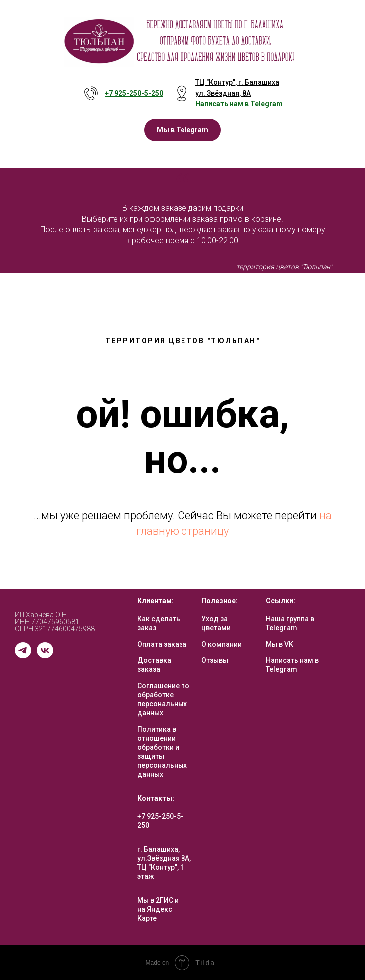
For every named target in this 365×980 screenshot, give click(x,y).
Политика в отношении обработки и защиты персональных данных (162, 752)
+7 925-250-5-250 (160, 821)
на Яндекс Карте (155, 914)
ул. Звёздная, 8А (223, 93)
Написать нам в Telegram (292, 665)
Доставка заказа (154, 665)
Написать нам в (223, 104)
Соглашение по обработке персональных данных (163, 699)
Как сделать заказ (159, 623)
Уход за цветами (216, 623)
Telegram (267, 104)
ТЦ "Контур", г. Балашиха (237, 82)
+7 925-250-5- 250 (134, 93)
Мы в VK (279, 644)
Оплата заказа (162, 644)
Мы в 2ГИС (155, 900)
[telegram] (23, 656)
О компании (222, 644)
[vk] (45, 656)
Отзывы (215, 660)
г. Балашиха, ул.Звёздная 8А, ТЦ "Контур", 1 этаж (164, 863)
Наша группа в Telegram (290, 623)
